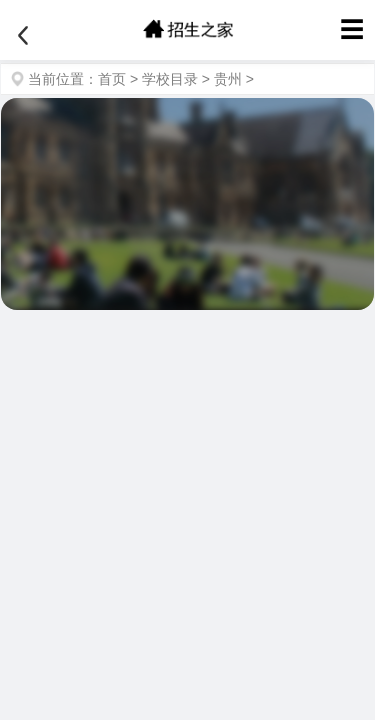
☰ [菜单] (352, 29)
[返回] (23, 36)
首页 (112, 79)
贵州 (228, 79)
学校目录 (170, 79)
